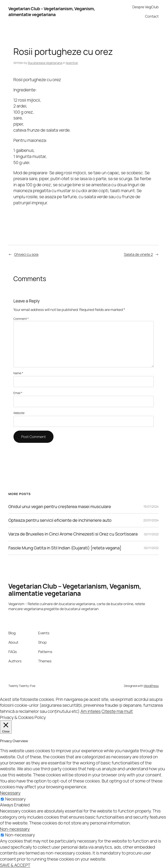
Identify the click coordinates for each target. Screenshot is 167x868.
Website (19, 413)
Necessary (15, 799)
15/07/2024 (151, 506)
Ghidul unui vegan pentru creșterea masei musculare (60, 507)
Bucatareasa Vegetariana (45, 63)
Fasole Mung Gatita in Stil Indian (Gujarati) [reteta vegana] (65, 548)
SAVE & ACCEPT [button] (15, 865)
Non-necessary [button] (15, 829)
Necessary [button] (10, 793)
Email (18, 393)
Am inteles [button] (91, 711)
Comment (21, 319)
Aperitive (72, 63)
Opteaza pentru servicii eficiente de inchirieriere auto (60, 520)
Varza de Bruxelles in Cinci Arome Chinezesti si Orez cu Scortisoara (73, 534)
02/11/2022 (151, 534)
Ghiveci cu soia (26, 254)
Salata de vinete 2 (138, 254)
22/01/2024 (151, 520)
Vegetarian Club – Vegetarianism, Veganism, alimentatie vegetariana (52, 12)
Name (18, 373)
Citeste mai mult (117, 711)
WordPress (151, 686)
